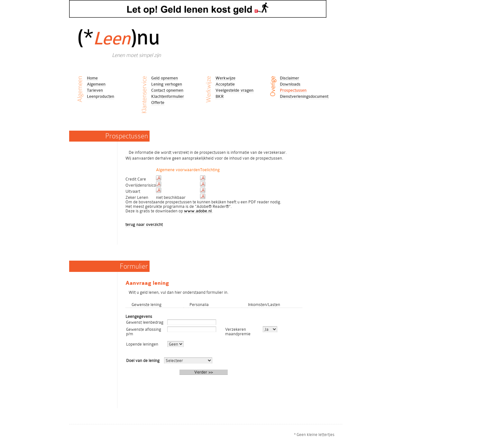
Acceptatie (225, 84)
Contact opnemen (167, 90)
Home (92, 78)
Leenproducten (101, 96)
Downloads (290, 84)
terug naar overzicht (144, 224)
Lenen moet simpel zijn (136, 55)
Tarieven (95, 90)
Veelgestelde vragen (234, 90)
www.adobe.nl (198, 211)
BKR (220, 96)
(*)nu (118, 37)
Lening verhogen (167, 84)
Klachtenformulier (168, 96)
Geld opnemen (165, 78)
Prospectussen (293, 90)
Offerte (158, 102)
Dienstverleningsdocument (304, 96)
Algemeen (96, 84)
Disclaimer (289, 78)
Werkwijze (225, 78)
